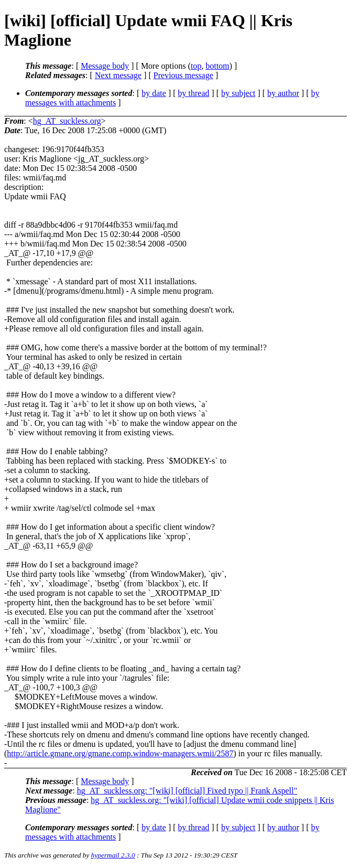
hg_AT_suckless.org (67, 121)
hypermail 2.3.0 (113, 855)
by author (283, 93)
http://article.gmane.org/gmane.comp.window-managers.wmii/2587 (120, 753)
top (196, 66)
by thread (194, 93)
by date (154, 93)
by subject (238, 93)
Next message (118, 75)
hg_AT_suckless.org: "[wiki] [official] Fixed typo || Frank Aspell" (187, 791)
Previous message (183, 75)
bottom (217, 66)
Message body (105, 66)
